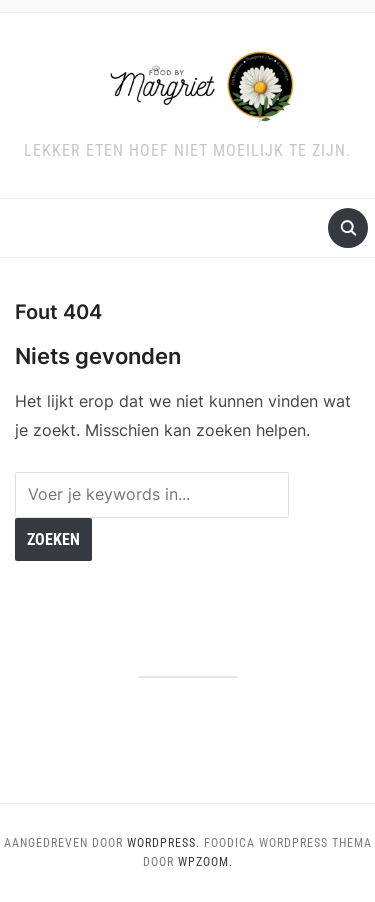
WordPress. (163, 843)
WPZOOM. (205, 862)
